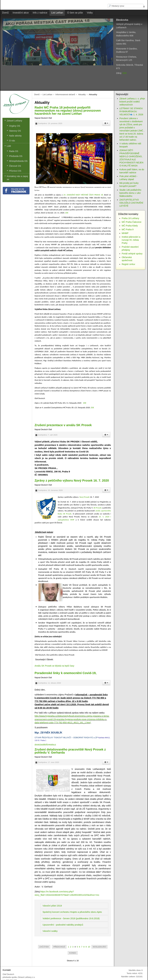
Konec (73, 953)
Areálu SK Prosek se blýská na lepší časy (54, 666)
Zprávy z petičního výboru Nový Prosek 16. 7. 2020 (72, 480)
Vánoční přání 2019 (52, 906)
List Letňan (48, 94)
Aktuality (82, 94)
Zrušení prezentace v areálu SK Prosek (63, 425)
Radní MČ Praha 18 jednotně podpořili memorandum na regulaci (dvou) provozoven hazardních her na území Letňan (68, 111)
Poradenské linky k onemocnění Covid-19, (65, 673)
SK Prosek (98, 508)
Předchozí (59, 947)
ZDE (125, 73)
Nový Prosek (84, 497)
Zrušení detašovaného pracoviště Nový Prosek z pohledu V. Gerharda (70, 751)
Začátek (44, 947)
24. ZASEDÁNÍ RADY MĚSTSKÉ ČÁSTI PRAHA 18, (83, 195)
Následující (99, 947)
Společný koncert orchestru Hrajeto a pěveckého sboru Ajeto (72, 912)
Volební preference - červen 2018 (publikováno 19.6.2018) (71, 918)
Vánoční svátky (50, 931)
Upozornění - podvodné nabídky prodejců (63, 925)
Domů (37, 94)
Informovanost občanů (65, 94)
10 (89, 947)
